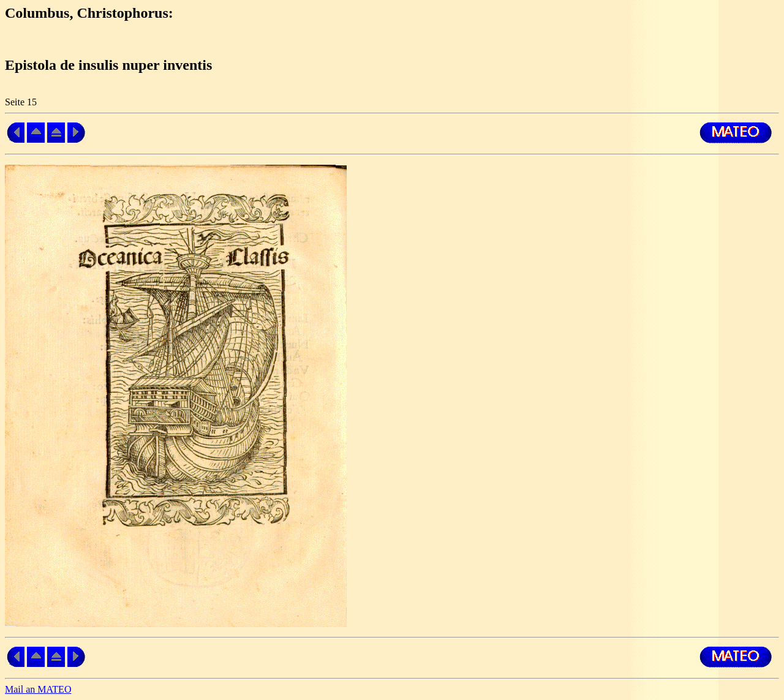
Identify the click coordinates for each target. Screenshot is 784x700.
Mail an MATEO (38, 689)
